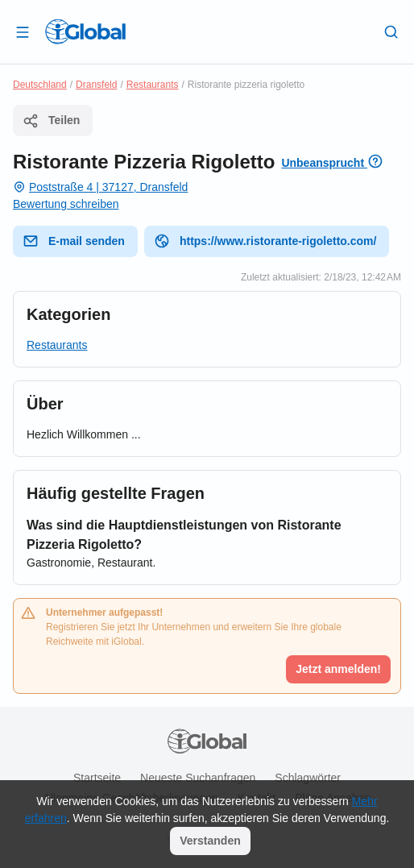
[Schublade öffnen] (23, 31)
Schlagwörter (308, 778)
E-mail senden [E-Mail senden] (74, 241)
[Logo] (85, 31)
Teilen (51, 121)
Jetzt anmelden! (338, 669)
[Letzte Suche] (391, 31)
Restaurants (153, 85)
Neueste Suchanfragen (198, 778)
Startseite (97, 778)
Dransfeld (96, 85)
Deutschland (40, 85)
